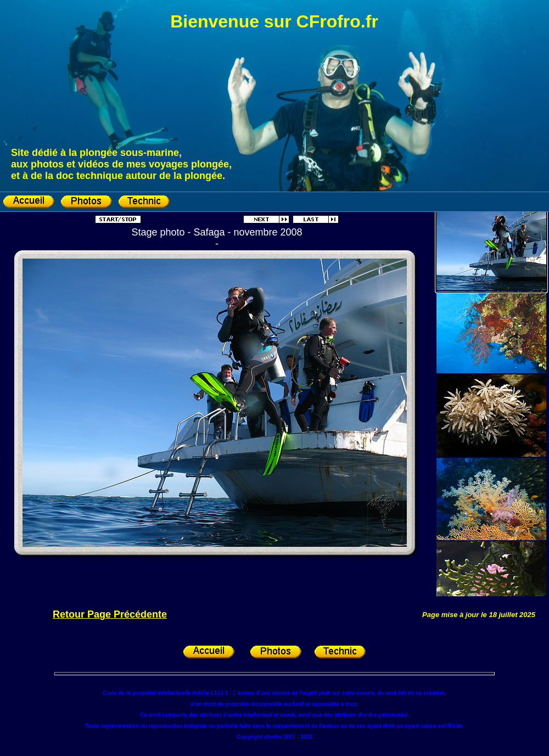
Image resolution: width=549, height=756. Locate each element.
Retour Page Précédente (110, 614)
